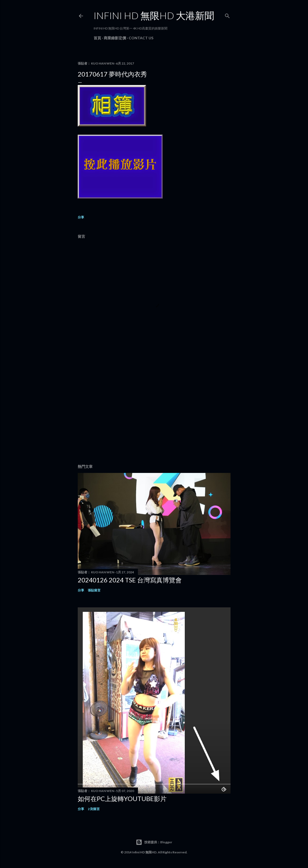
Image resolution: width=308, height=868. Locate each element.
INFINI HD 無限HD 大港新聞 (154, 15)
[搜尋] (227, 15)
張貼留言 (94, 590)
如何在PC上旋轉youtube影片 (122, 799)
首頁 (97, 38)
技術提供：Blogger (154, 842)
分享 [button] (81, 217)
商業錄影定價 (115, 38)
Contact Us (141, 38)
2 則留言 (94, 809)
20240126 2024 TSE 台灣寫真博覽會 (130, 580)
